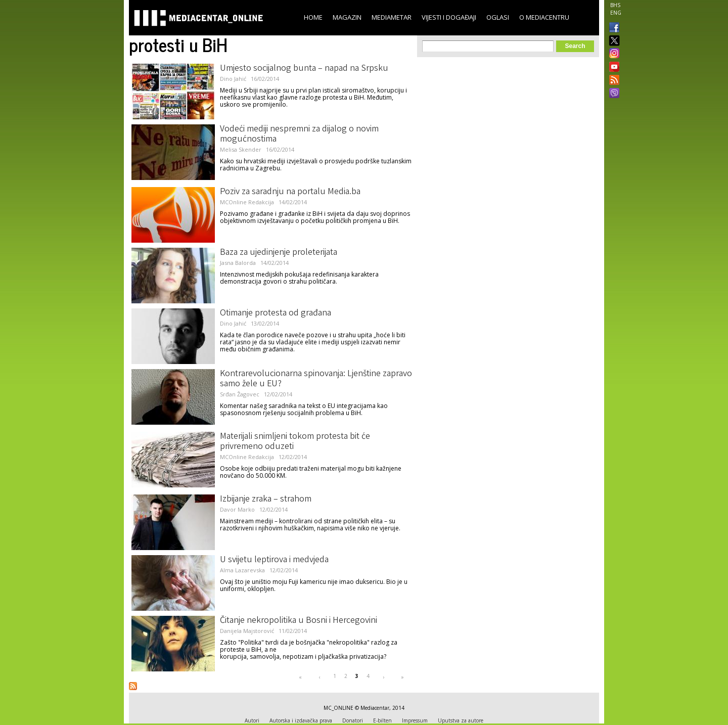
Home (313, 17)
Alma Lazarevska (242, 570)
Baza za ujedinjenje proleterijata (279, 253)
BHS (615, 5)
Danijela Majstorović (247, 631)
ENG (616, 13)
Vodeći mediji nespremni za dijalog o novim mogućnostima (299, 134)
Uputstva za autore (461, 720)
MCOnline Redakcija (247, 202)
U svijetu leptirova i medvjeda (274, 560)
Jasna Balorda (238, 263)
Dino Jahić (233, 79)
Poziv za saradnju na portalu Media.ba (290, 192)
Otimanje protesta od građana (276, 313)
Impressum (415, 720)
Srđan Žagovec (240, 394)
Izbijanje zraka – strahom (266, 500)
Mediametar (392, 17)
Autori (252, 720)
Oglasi (498, 17)
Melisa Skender (241, 149)
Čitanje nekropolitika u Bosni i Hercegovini (299, 621)
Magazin (347, 17)
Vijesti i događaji (449, 17)
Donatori (353, 720)
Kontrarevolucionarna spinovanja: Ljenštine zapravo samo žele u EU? (316, 379)
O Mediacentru (544, 17)
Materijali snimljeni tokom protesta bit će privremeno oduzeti (295, 442)
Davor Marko (237, 509)
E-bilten (382, 720)
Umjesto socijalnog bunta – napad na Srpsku (304, 69)
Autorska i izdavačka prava (301, 720)
